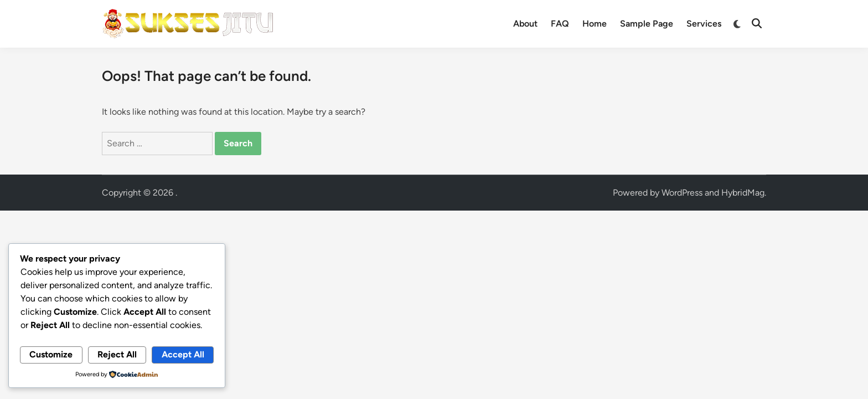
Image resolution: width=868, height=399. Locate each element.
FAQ (560, 24)
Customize (51, 354)
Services (704, 24)
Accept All (183, 354)
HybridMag (743, 193)
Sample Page (647, 24)
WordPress (682, 193)
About (525, 24)
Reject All (117, 354)
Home (595, 24)
